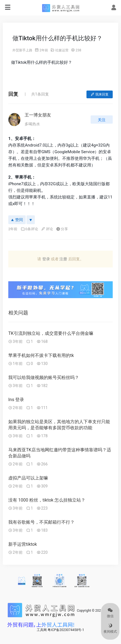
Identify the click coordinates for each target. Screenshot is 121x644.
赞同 (17, 220)
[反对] (31, 220)
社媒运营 (62, 50)
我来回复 (100, 94)
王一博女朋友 (38, 115)
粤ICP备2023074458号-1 (66, 630)
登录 (46, 259)
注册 (63, 259)
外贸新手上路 (22, 50)
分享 (62, 229)
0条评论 (29, 229)
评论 (47, 229)
